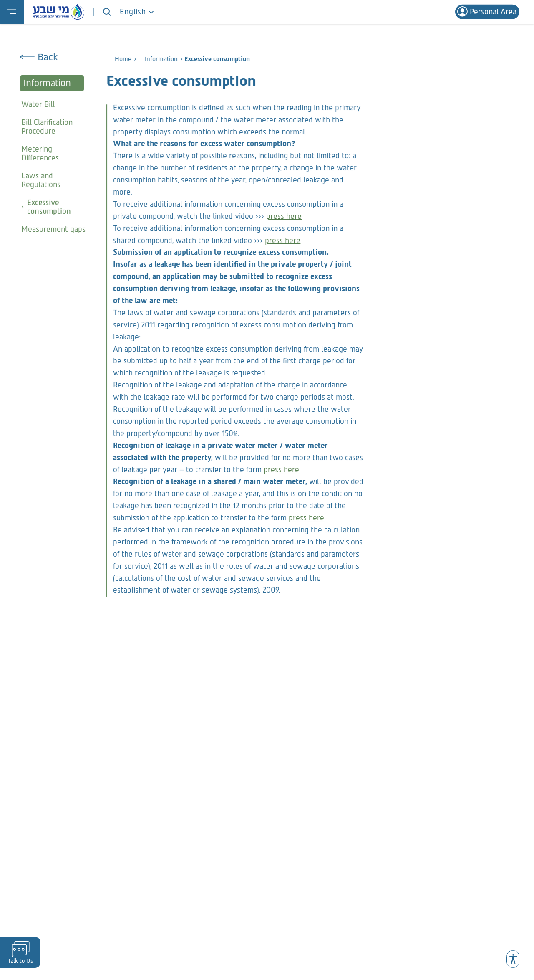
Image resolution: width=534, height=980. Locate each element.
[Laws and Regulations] (56, 180)
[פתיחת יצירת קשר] (20, 952)
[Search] (107, 12)
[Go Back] (56, 57)
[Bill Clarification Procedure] (56, 127)
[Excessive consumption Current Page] (56, 207)
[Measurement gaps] (56, 229)
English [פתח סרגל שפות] (137, 12)
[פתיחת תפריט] (12, 12)
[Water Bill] (56, 104)
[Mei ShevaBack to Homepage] (58, 12)
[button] (513, 959)
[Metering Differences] (56, 153)
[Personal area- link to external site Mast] (487, 12)
